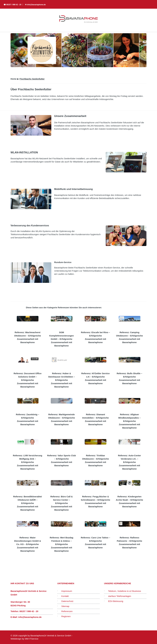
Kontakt (65, 596)
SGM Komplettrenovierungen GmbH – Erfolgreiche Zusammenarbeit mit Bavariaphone (62, 339)
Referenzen (67, 611)
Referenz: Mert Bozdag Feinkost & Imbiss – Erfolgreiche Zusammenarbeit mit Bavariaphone (62, 544)
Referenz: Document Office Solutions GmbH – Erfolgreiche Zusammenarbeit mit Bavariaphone (28, 380)
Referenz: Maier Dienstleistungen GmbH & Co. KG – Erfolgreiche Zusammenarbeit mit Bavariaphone (28, 544)
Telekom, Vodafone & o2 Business (125, 591)
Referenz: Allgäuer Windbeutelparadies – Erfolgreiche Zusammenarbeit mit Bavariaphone (129, 421)
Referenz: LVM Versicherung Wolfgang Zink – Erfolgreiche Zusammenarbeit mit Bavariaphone (27, 462)
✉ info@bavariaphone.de (35, 5)
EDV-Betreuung (116, 601)
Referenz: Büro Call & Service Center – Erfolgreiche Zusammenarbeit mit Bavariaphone (61, 503)
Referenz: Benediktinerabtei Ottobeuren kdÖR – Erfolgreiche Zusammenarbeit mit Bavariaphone (27, 503)
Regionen (66, 616)
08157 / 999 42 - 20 (29, 611)
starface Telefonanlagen (120, 596)
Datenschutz (67, 601)
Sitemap (65, 606)
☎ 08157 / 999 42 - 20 (12, 5)
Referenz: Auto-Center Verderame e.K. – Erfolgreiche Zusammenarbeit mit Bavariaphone (129, 462)
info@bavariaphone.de (30, 617)
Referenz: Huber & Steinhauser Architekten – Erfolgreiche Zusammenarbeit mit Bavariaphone (62, 380)
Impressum (67, 591)
